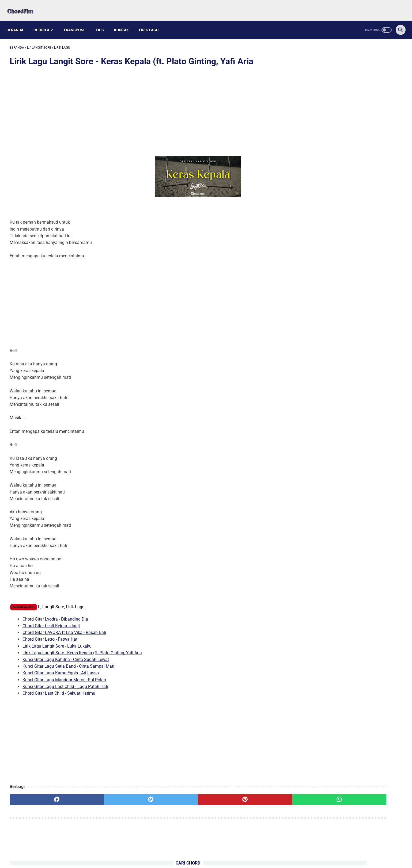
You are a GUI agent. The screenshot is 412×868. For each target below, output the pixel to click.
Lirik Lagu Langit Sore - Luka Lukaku (57, 641)
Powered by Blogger (231, 860)
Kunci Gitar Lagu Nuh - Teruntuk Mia (334, 127)
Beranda (18, 22)
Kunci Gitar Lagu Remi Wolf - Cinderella (346, 230)
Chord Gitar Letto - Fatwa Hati (50, 635)
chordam (204, 860)
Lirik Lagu (152, 22)
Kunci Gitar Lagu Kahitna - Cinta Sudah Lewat (66, 655)
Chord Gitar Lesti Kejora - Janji (51, 621)
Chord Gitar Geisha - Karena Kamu (341, 242)
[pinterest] (175, 795)
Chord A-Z (47, 22)
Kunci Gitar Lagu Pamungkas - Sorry (334, 117)
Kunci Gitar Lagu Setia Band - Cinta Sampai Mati (68, 662)
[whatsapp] (241, 795)
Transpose (78, 22)
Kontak (125, 22)
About (188, 851)
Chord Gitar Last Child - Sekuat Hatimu (59, 689)
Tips (103, 22)
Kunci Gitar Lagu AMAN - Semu (330, 108)
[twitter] (109, 795)
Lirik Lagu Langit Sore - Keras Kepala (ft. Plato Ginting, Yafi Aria (82, 648)
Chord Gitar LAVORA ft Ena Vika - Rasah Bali (64, 628)
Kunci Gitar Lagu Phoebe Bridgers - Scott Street (345, 99)
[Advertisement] (142, 108)
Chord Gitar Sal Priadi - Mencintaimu (343, 178)
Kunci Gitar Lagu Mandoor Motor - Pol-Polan (64, 675)
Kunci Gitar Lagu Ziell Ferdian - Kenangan (339, 136)
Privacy (222, 851)
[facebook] (43, 795)
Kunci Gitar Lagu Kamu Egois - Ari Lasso (61, 668)
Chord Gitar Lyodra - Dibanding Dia (55, 614)
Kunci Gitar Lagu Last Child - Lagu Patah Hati (65, 682)
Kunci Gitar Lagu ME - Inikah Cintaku (335, 146)
